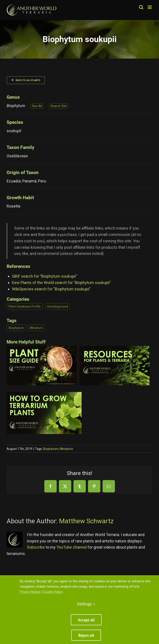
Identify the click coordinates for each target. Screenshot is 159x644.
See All (37, 106)
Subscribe (36, 547)
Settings (86, 604)
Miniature (36, 328)
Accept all (86, 620)
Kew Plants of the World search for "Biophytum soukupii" (61, 283)
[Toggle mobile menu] (150, 7)
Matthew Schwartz (86, 521)
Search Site (59, 106)
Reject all (86, 635)
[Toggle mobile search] (141, 7)
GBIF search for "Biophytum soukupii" (45, 276)
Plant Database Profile (25, 306)
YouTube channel (72, 547)
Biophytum (16, 328)
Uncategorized (57, 306)
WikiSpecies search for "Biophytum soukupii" (51, 289)
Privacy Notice (30, 592)
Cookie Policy (53, 592)
